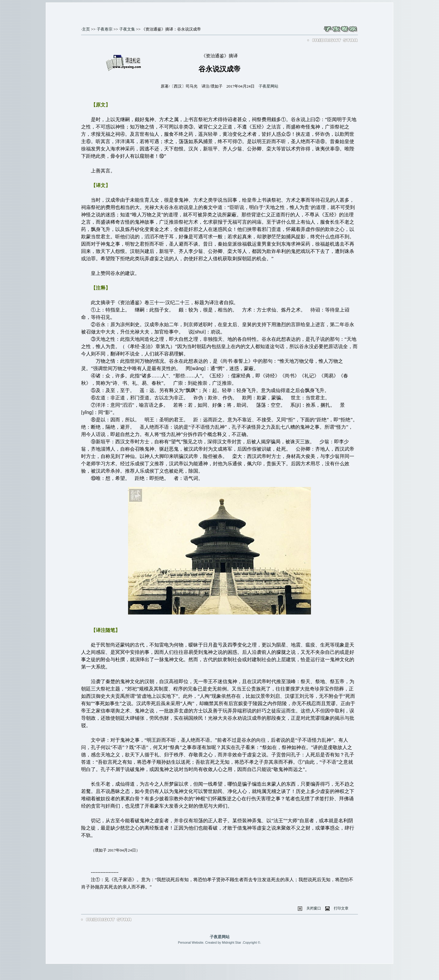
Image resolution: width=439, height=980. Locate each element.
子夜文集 (127, 29)
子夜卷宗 (105, 29)
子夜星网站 (268, 86)
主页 (86, 29)
